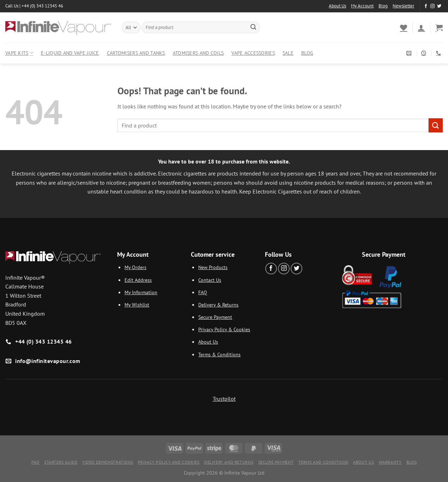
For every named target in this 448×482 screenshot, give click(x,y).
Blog (383, 6)
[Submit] (253, 28)
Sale (288, 53)
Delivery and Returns (229, 462)
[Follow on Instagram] (432, 6)
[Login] (421, 28)
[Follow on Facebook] (426, 6)
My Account (362, 6)
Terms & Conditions (219, 354)
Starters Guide (61, 462)
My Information (141, 292)
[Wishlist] (404, 28)
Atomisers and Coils (198, 53)
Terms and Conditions (323, 462)
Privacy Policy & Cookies (224, 329)
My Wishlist (137, 305)
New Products (213, 267)
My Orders (135, 267)
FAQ (203, 292)
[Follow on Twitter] (439, 6)
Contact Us (210, 280)
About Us (337, 6)
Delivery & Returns (218, 305)
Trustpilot (224, 399)
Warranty (390, 462)
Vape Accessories (253, 53)
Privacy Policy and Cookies (169, 462)
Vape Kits (19, 53)
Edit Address (138, 280)
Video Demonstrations (108, 462)
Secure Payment (215, 317)
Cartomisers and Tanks (136, 53)
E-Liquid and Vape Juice (70, 53)
